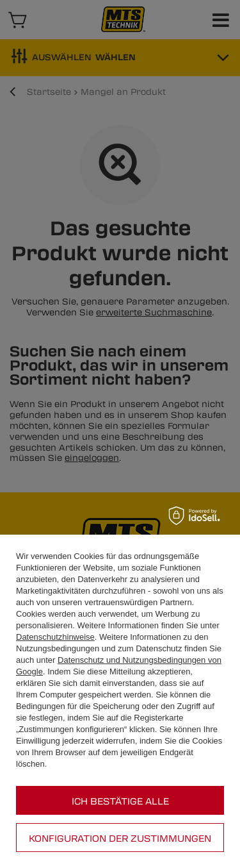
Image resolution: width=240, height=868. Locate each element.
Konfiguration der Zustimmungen (120, 838)
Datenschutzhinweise (55, 637)
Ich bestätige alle (120, 801)
